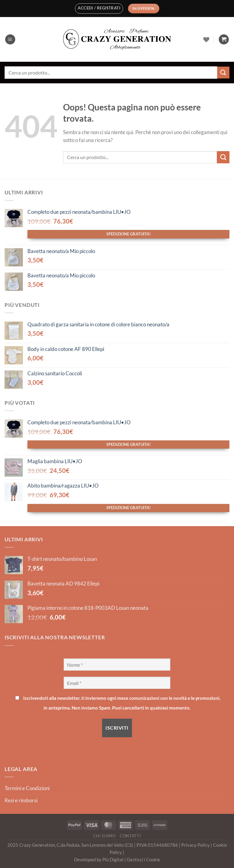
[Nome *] (117, 665)
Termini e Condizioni (27, 788)
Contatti (130, 836)
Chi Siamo (105, 836)
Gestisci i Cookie (144, 859)
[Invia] (223, 73)
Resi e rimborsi (21, 800)
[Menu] (10, 40)
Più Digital (113, 859)
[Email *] (117, 683)
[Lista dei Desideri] (206, 40)
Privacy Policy (196, 845)
